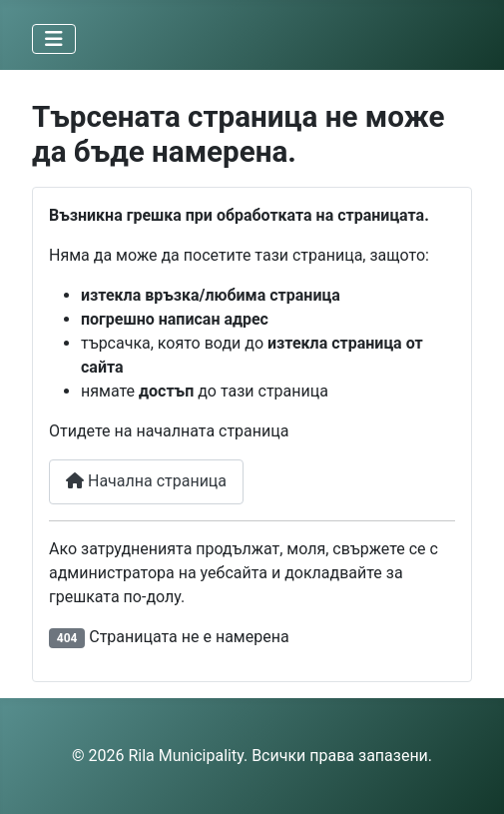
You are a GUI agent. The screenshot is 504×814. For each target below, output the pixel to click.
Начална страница (146, 481)
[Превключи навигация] (54, 39)
